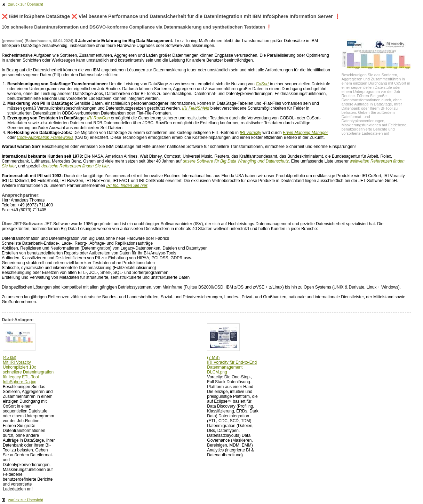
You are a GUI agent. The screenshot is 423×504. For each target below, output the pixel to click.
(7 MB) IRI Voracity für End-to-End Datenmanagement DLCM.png (232, 365)
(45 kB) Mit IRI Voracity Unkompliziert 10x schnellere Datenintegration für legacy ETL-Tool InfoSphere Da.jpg (28, 370)
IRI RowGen (98, 118)
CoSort (262, 84)
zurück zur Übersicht (25, 4)
